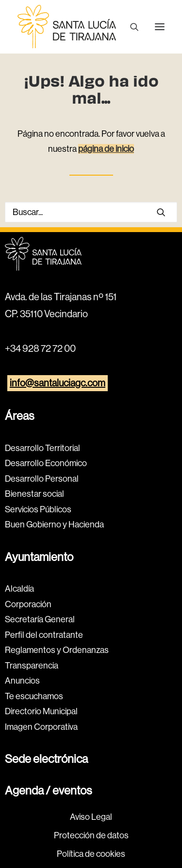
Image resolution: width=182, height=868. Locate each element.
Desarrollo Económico (46, 463)
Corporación (28, 604)
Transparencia (32, 666)
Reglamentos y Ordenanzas (57, 650)
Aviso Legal (91, 817)
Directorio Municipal (41, 711)
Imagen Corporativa (41, 727)
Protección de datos (91, 835)
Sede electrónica (46, 759)
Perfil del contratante (44, 635)
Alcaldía (19, 589)
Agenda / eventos (48, 790)
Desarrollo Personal (42, 479)
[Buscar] (130, 27)
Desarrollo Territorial (42, 448)
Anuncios (22, 681)
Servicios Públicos (38, 509)
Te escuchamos (34, 696)
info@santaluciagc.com (58, 383)
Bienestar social (34, 494)
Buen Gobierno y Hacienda (54, 524)
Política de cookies (91, 854)
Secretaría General (40, 619)
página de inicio (106, 149)
